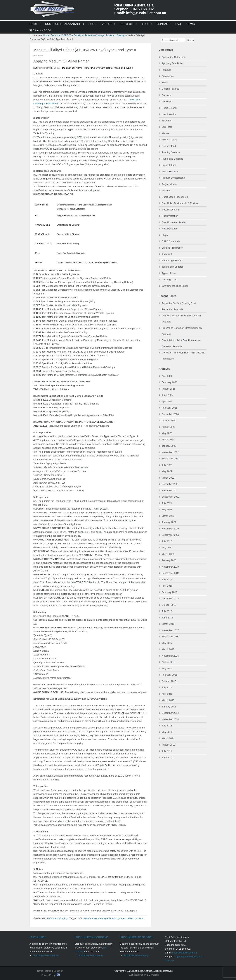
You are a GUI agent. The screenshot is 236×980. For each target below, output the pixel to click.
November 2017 (170, 630)
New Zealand (169, 146)
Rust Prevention (170, 210)
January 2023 (169, 446)
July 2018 (167, 611)
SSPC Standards (171, 241)
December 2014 (170, 713)
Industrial (167, 121)
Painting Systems (171, 152)
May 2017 (167, 643)
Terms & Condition (54, 971)
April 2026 (167, 376)
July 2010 (167, 751)
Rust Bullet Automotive (91, 937)
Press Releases (170, 171)
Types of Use (169, 273)
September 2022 (171, 459)
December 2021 (170, 484)
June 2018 (167, 618)
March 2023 (168, 440)
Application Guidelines (174, 57)
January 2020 (169, 560)
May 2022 (167, 471)
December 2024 (170, 414)
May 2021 (167, 509)
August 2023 (168, 427)
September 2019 (171, 573)
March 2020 (168, 554)
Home (40, 971)
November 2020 (170, 529)
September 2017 (171, 637)
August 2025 (168, 389)
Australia (166, 70)
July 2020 (167, 541)
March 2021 (168, 516)
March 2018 (168, 624)
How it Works (169, 114)
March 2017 (168, 649)
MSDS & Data (169, 140)
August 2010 (168, 745)
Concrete (167, 95)
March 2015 (168, 700)
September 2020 (171, 535)
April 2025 (167, 401)
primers (123, 918)
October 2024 (169, 420)
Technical (167, 254)
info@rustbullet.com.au (184, 953)
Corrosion (167, 101)
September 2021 (171, 497)
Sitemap (169, 960)
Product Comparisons (173, 178)
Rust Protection (170, 216)
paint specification (108, 918)
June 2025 (167, 395)
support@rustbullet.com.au (189, 957)
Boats (165, 82)
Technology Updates (173, 267)
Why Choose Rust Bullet (175, 286)
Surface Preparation (172, 248)
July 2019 (167, 579)
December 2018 (170, 598)
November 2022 (170, 452)
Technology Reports (172, 260)
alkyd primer (90, 918)
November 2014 (170, 719)
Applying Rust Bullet (172, 63)
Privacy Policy (49, 975)
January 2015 (169, 707)
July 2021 (167, 503)
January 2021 (169, 522)
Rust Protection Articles (174, 222)
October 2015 (169, 681)
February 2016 (170, 675)
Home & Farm (169, 108)
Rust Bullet (38, 937)
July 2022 (167, 465)
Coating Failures (170, 89)
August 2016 (168, 662)
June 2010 (167, 757)
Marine (165, 133)
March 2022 (168, 478)
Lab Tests (167, 127)
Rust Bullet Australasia (53, 10)
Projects (166, 190)
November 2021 (170, 490)
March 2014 (168, 738)
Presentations (169, 165)
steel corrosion (136, 918)
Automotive (168, 76)
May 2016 (167, 668)
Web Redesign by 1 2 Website (144, 975)
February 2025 (170, 408)
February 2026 (170, 382)
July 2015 (167, 687)
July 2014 (167, 726)
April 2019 (167, 586)
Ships (165, 235)
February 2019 (170, 592)
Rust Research (170, 229)
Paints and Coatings (58, 918)
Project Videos (169, 184)
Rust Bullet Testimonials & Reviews (180, 203)
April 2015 (167, 694)
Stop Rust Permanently (46, 955)
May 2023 (167, 433)
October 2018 (169, 605)
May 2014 (167, 732)
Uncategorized (169, 279)
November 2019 (170, 567)
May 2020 (167, 548)
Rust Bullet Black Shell (137, 937)
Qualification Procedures (175, 197)
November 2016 (170, 656)
